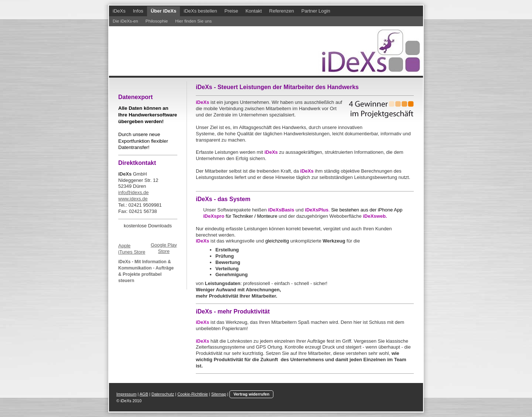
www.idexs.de (133, 199)
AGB (144, 394)
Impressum (126, 394)
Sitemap (219, 394)
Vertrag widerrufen (251, 394)
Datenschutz (163, 394)
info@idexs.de (134, 192)
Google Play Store (164, 248)
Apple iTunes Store (132, 249)
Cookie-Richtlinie (193, 394)
